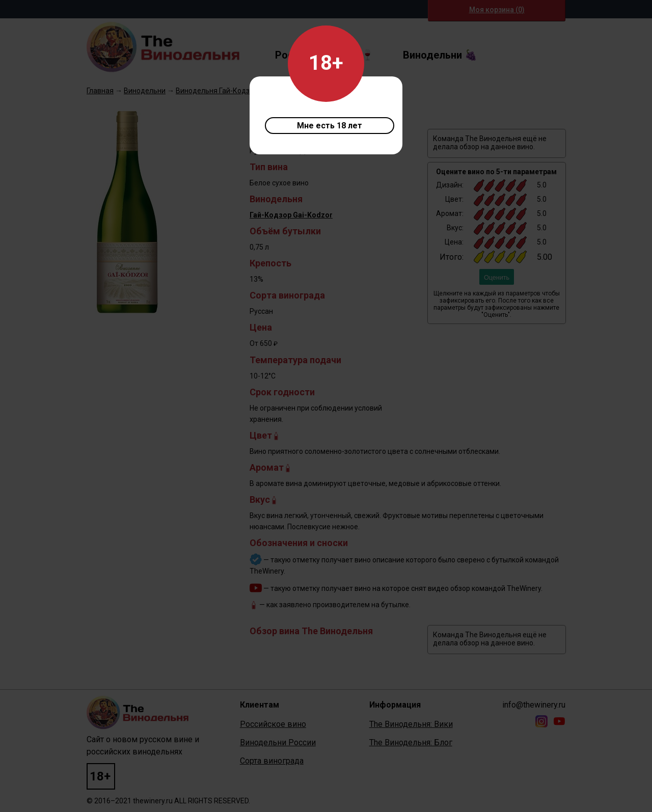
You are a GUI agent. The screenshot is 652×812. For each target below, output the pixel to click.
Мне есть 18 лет (330, 126)
